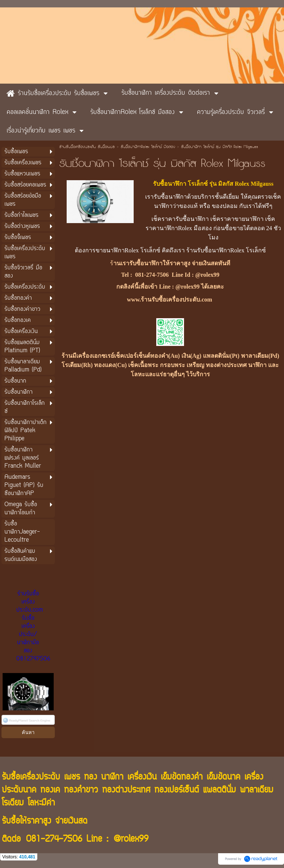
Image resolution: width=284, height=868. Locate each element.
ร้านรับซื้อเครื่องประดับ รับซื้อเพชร (87, 147)
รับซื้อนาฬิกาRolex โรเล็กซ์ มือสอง (148, 147)
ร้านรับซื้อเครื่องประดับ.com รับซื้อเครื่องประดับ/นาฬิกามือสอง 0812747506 (33, 626)
